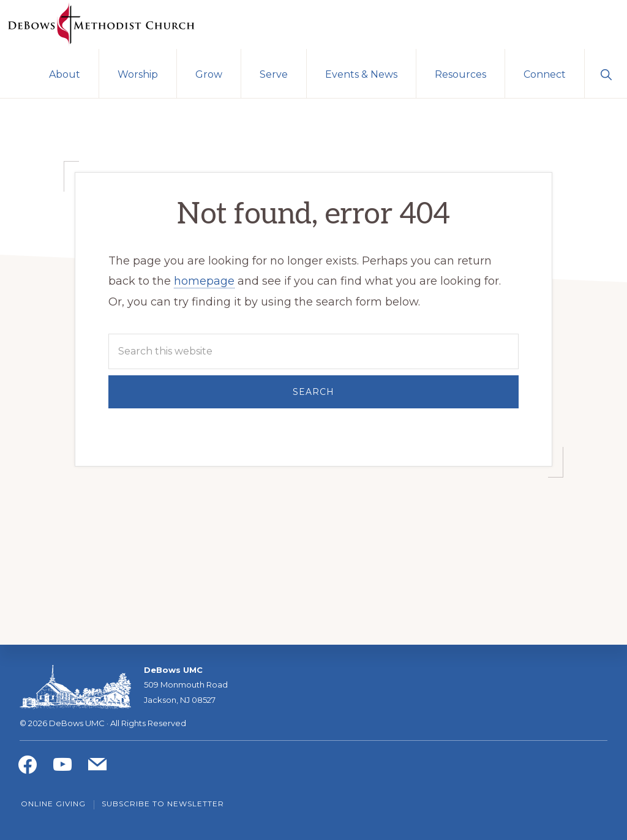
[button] (606, 73)
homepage (204, 281)
